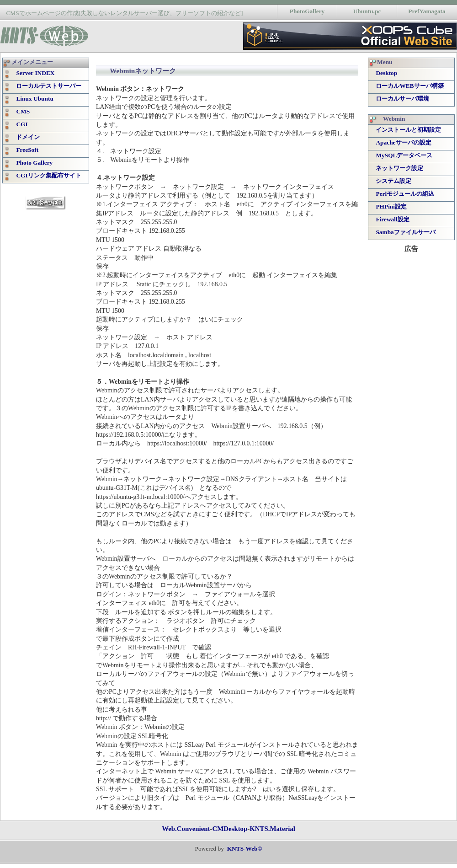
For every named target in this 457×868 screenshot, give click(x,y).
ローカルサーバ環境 (402, 99)
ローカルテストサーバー (46, 86)
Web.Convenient (186, 829)
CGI (19, 124)
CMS (20, 111)
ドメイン (25, 137)
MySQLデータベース (404, 155)
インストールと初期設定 (408, 130)
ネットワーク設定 (399, 168)
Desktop (386, 73)
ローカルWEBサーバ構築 (409, 86)
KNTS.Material (272, 829)
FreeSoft (24, 150)
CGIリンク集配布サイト (45, 175)
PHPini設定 (391, 206)
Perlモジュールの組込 (405, 194)
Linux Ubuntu (32, 99)
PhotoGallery (307, 11)
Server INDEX (32, 73)
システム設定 (393, 181)
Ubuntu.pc (367, 11)
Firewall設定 (392, 219)
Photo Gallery (31, 163)
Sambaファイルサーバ (405, 232)
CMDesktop (230, 829)
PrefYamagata (427, 11)
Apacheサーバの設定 (403, 142)
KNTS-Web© (245, 849)
